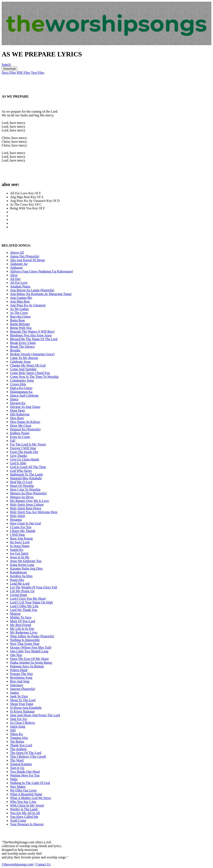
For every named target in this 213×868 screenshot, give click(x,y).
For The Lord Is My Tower (28, 444)
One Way (16, 655)
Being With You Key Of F (27, 208)
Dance (14, 399)
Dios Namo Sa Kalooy (25, 422)
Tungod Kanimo (21, 764)
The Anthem (18, 749)
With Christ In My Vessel (27, 805)
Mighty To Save (21, 617)
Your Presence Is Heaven (27, 824)
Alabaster (16, 268)
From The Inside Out (24, 452)
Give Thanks (19, 456)
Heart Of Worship (22, 486)
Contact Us (43, 864)
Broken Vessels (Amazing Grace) (32, 354)
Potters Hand (19, 670)
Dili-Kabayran (20, 414)
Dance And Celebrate (24, 395)
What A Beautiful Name (26, 794)
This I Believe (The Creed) (28, 757)
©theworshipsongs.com (17, 864)
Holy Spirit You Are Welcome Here (34, 512)
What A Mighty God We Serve (30, 798)
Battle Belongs (20, 324)
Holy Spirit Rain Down (26, 508)
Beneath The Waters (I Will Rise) (32, 332)
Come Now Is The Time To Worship (34, 377)
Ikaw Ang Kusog (21, 538)
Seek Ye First (19, 696)
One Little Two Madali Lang (29, 651)
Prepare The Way (22, 674)
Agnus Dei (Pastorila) (25, 256)
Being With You (21, 328)
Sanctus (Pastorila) (23, 689)
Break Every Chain (23, 343)
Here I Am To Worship (25, 489)
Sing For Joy (19, 719)
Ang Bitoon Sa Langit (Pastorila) (32, 290)
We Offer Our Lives (23, 790)
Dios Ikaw (17, 418)
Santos (15, 693)
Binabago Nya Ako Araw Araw (31, 335)
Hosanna (16, 520)
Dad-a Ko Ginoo (21, 388)
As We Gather (19, 309)
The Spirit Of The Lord (26, 753)
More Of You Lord (23, 621)
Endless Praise (20, 433)
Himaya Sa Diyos (22, 497)
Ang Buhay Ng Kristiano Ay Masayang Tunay (41, 294)
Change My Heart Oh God (28, 365)
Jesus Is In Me (20, 557)
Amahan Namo (20, 286)
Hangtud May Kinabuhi (26, 478)
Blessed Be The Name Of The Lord (34, 339)
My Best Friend (20, 625)
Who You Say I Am (23, 802)
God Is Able (18, 463)
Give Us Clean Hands (25, 459)
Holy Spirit (18, 516)
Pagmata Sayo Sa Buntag (27, 666)
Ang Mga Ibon (20, 301)
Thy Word (17, 760)
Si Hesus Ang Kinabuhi (26, 708)
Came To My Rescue (24, 358)
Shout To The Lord (23, 700)
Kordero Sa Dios (21, 576)
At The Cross (19, 313)
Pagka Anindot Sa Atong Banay (31, 662)
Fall (13, 441)
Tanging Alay (19, 738)
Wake (14, 779)
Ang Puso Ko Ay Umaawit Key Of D (35, 201)
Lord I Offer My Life (24, 606)
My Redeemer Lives (24, 632)
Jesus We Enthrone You (26, 561)
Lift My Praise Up (22, 591)
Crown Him (18, 384)
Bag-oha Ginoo (20, 316)
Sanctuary (17, 685)
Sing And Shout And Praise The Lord (35, 715)
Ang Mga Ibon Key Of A (27, 197)
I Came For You (21, 527)
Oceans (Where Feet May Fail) (31, 647)
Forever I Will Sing (23, 448)
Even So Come (20, 437)
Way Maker (18, 787)
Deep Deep (18, 410)
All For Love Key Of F (25, 193)
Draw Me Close (21, 426)
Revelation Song (21, 678)
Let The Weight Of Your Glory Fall (34, 587)
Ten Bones (17, 741)
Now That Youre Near (25, 644)
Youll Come (18, 820)
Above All (17, 253)
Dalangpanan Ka (21, 392)
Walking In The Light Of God (30, 783)
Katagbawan (18, 572)
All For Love (19, 283)
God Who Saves (21, 471)
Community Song (22, 380)
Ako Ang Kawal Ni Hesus (27, 260)
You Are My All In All (25, 813)
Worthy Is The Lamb (24, 809)
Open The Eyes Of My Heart (29, 659)
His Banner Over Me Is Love (29, 501)
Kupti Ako (17, 580)
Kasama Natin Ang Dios (26, 568)
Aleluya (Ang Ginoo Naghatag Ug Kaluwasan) (41, 271)
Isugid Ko (17, 550)
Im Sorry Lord (20, 542)
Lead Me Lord (20, 584)
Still (13, 730)
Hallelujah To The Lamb (26, 474)
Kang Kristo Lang (22, 565)
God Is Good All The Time (28, 467)
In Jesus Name (20, 546)
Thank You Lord (21, 745)
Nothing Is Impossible (25, 640)
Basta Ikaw (18, 320)
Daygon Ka (18, 403)
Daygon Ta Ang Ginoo (25, 407)
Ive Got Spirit (19, 553)
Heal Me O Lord (21, 482)
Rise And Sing (20, 681)
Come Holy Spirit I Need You (30, 373)
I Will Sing (17, 535)
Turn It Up (17, 768)
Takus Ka (16, 734)
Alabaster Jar (19, 264)
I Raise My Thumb (23, 531)
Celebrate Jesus (20, 362)
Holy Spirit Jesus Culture (27, 505)
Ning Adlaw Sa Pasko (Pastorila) (32, 636)
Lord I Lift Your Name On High (31, 602)
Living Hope (18, 595)
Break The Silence (22, 347)
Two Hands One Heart (25, 772)
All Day (15, 279)
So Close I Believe (23, 723)
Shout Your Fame (22, 704)
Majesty (15, 614)
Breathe (15, 350)
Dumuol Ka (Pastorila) (25, 429)
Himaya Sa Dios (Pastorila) (28, 493)
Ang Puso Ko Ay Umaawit (28, 305)
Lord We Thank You (24, 610)
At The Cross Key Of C (26, 204)
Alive (14, 275)
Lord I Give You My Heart (28, 599)
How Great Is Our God (25, 523)
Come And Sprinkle (23, 369)
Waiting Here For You (25, 775)
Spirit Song (18, 726)
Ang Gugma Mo (21, 298)
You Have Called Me (24, 817)
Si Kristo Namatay (22, 711)
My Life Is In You (22, 629)
